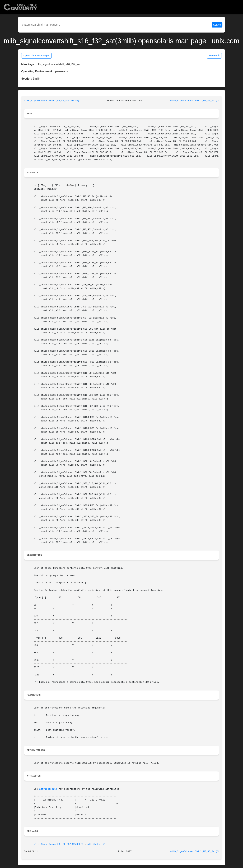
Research (214, 56)
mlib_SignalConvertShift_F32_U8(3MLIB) (59, 844)
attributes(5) (48, 789)
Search (217, 25)
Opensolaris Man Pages (36, 56)
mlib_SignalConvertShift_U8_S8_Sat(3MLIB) (52, 101)
